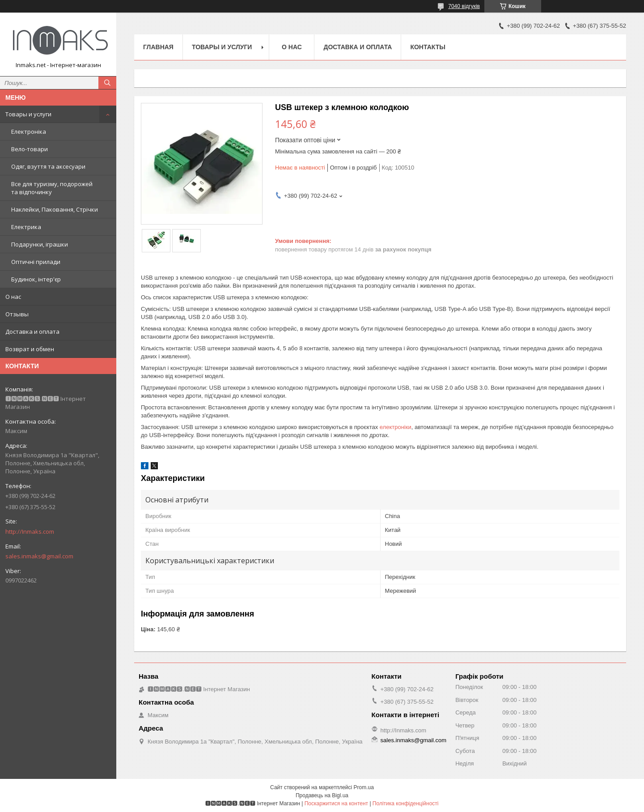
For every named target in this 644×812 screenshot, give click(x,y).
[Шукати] (107, 83)
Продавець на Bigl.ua (322, 795)
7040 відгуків (464, 6)
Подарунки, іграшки (40, 244)
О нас (13, 297)
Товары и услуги (28, 114)
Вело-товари (30, 149)
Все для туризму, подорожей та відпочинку (52, 188)
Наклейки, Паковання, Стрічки (55, 209)
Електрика (26, 227)
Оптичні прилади (36, 262)
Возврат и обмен (30, 349)
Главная (158, 47)
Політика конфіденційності (406, 803)
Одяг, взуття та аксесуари (48, 166)
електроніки (396, 427)
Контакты (428, 47)
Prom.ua (364, 787)
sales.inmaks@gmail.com (39, 556)
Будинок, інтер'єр (36, 279)
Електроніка (29, 132)
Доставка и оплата (32, 332)
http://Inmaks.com (30, 531)
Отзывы (17, 314)
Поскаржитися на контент (336, 803)
